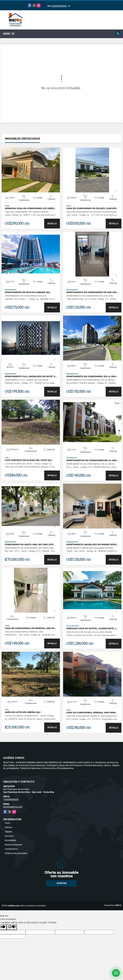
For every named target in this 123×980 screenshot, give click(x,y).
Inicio (7, 823)
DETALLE (52, 223)
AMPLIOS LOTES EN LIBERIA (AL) (23, 712)
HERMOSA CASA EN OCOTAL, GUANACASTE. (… (92, 628)
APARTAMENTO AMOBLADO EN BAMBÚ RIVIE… (92, 544)
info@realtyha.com (13, 807)
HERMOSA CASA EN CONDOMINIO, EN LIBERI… (30, 208)
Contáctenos (11, 849)
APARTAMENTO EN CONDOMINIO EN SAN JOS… (92, 292)
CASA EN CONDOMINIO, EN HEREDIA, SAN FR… (30, 628)
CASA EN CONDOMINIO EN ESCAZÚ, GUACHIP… (92, 208)
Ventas (8, 827)
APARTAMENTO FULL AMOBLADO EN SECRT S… (31, 376)
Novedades (10, 840)
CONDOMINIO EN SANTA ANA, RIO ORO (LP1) (29, 544)
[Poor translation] (12, 927)
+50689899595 (59, 6)
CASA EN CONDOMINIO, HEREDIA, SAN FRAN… (92, 713)
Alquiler (8, 832)
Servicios (9, 836)
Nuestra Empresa (13, 845)
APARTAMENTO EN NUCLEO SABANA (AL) (28, 292)
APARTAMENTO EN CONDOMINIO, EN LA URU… (92, 376)
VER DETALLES (31, 170)
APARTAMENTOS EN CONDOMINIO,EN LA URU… (92, 460)
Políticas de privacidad (16, 853)
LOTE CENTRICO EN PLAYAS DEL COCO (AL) (28, 460)
